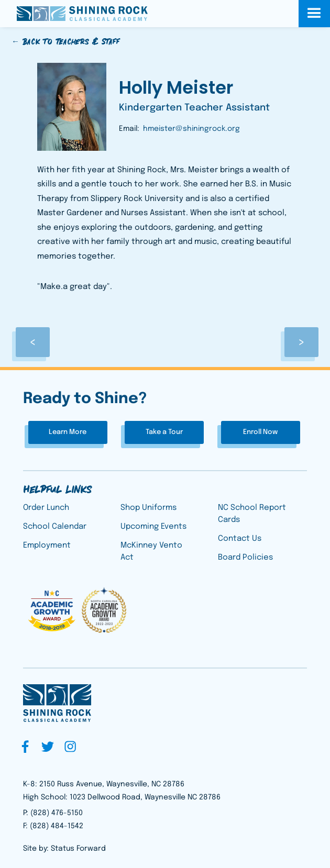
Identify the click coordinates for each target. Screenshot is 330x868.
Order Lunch (46, 508)
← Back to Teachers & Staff (66, 42)
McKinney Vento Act (151, 552)
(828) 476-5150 (57, 813)
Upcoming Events (153, 527)
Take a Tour (164, 432)
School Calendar (55, 527)
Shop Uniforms (148, 508)
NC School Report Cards (252, 514)
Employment (47, 546)
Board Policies (245, 558)
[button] (314, 14)
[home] (80, 14)
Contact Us (240, 539)
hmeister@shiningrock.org (191, 129)
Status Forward (78, 849)
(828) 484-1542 (57, 826)
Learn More (68, 432)
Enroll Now (260, 432)
